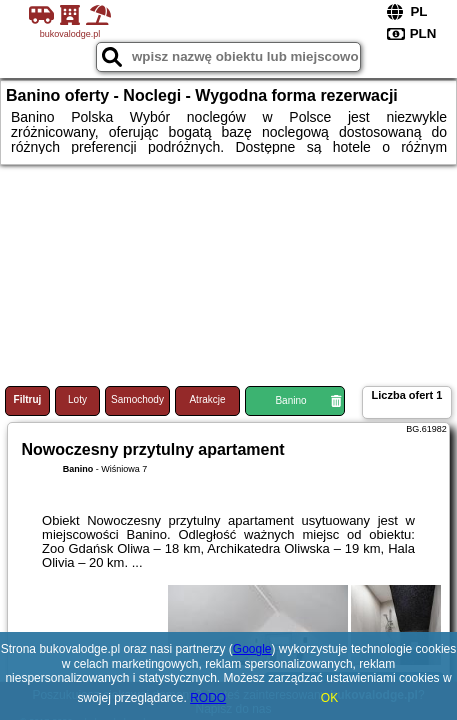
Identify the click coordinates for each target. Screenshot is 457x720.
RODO (208, 698)
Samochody (137, 399)
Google (252, 649)
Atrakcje (207, 399)
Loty (77, 399)
